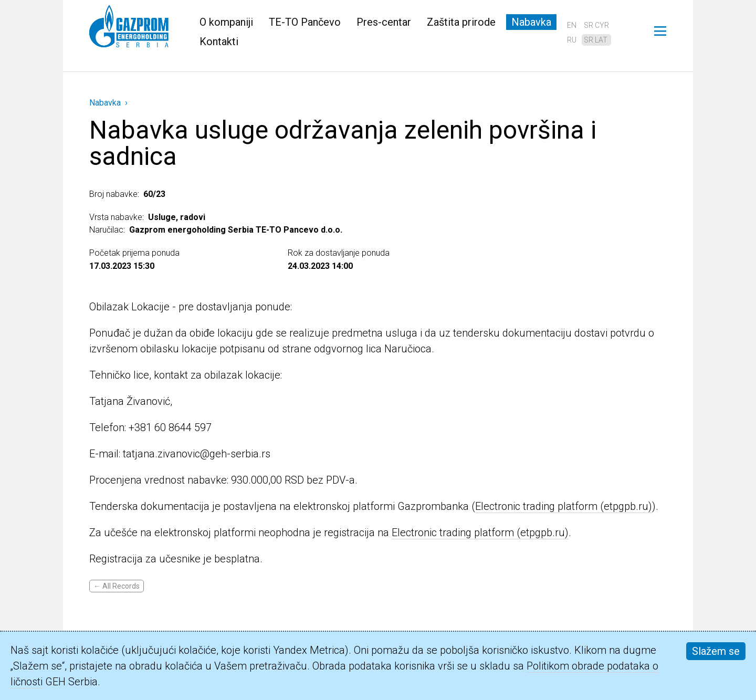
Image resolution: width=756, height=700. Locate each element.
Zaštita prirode (461, 22)
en (572, 25)
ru (572, 40)
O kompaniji (226, 22)
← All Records (117, 586)
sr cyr (596, 25)
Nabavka (531, 22)
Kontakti (219, 41)
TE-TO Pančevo (305, 22)
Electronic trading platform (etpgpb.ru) (564, 506)
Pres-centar (384, 22)
